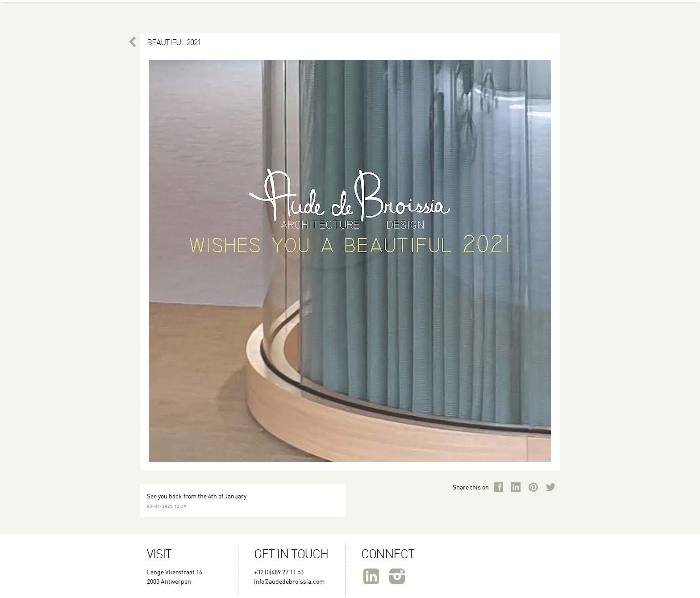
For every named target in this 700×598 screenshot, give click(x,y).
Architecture (398, 9)
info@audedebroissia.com (289, 582)
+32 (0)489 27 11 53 (279, 573)
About (155, 9)
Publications (534, 9)
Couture (270, 9)
